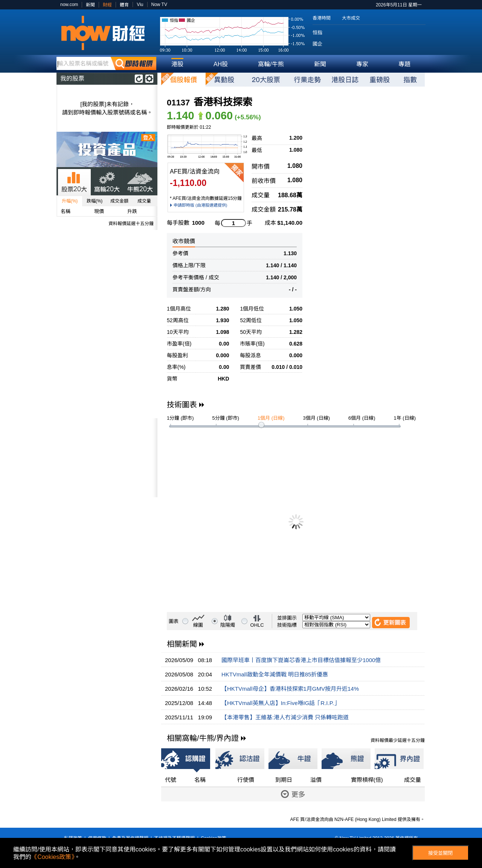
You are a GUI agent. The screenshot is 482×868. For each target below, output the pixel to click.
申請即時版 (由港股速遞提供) (200, 205)
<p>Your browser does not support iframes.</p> (107, 458)
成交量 (144, 201)
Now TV (159, 5)
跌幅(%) (95, 201)
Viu (140, 5)
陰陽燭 (228, 625)
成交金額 (119, 201)
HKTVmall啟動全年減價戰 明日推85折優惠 (275, 674)
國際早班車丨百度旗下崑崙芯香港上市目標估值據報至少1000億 (301, 660)
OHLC (257, 625)
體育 (124, 5)
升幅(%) (70, 201)
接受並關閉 (440, 853)
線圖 (198, 625)
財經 (107, 5)
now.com (69, 5)
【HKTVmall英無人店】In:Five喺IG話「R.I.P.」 (281, 703)
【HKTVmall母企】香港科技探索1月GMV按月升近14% (290, 689)
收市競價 (184, 241)
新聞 (90, 5)
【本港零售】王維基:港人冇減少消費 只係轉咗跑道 (285, 717)
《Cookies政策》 (53, 857)
